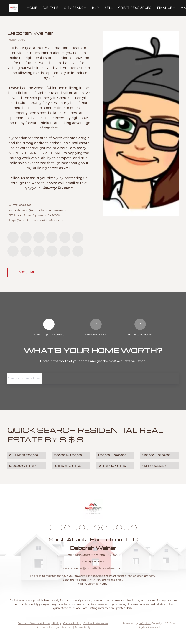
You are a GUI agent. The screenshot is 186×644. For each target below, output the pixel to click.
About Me (27, 272)
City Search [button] (75, 8)
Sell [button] (109, 8)
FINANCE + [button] (166, 8)
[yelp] (65, 237)
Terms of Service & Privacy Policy (39, 623)
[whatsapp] (78, 251)
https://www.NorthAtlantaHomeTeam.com (37, 220)
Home (32, 8)
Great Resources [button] (135, 8)
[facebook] (13, 237)
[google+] (65, 251)
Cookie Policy (72, 623)
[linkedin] (26, 237)
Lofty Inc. (145, 623)
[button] (13, 8)
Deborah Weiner (30, 33)
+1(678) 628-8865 (20, 205)
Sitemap (67, 627)
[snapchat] (39, 251)
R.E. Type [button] (51, 8)
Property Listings (48, 627)
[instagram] (78, 237)
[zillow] (52, 237)
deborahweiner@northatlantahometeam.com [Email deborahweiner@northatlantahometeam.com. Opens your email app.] (39, 210)
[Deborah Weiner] (141, 123)
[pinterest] (52, 251)
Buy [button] (96, 8)
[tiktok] (26, 251)
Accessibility (83, 627)
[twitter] (39, 237)
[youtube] (13, 251)
